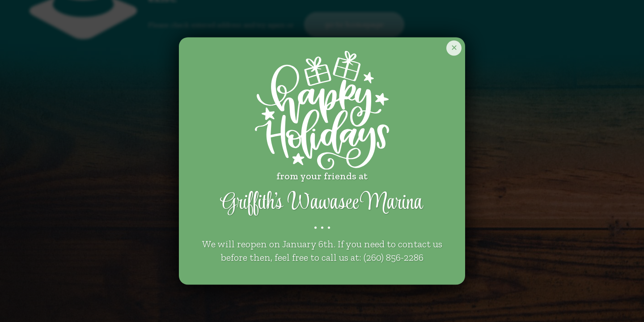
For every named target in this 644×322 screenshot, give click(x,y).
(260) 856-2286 (394, 258)
